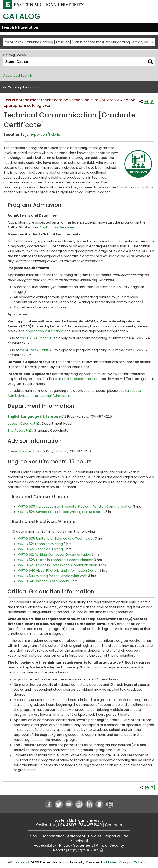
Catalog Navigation (23, 87)
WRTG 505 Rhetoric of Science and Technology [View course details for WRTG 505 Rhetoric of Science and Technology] (56, 538)
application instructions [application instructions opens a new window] (45, 331)
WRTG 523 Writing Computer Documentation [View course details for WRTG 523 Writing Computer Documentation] (54, 554)
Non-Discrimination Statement (58, 836)
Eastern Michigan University (79, 820)
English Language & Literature (34, 417)
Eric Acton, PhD (20, 431)
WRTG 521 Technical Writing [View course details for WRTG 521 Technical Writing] (40, 544)
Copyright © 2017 (83, 850)
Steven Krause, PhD (23, 451)
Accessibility (45, 845)
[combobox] (79, 42)
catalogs (20, 862)
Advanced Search (18, 75)
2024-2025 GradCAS (37, 350)
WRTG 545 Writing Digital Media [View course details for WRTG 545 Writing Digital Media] (43, 581)
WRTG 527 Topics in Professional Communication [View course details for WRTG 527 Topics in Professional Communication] (58, 565)
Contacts (113, 825)
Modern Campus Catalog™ (128, 862)
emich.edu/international (82, 379)
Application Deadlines (57, 227)
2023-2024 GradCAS (37, 338)
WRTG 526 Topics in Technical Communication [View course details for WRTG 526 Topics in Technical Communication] (56, 560)
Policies (95, 836)
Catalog (22, 16)
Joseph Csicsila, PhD (24, 424)
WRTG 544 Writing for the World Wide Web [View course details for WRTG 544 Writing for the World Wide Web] (53, 576)
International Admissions (51, 396)
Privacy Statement (76, 845)
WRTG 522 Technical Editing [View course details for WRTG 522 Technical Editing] (40, 549)
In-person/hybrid (45, 135)
